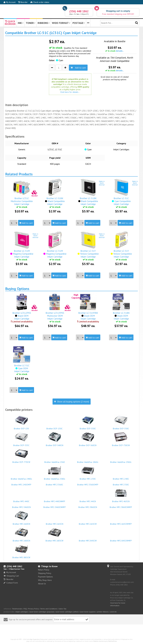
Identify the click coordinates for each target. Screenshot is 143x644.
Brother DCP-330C (88, 422)
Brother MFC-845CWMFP (121, 539)
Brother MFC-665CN (55, 523)
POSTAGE (79, 23)
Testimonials (17, 609)
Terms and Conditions (49, 609)
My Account (10, 2)
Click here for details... (70, 92)
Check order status (40, 2)
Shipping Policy (45, 573)
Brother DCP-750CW (121, 439)
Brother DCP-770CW (21, 455)
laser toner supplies (88, 612)
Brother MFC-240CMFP (21, 483)
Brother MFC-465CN (121, 495)
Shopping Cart (11, 576)
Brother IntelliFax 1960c (121, 461)
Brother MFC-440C (21, 500)
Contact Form (11, 583)
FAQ (25, 609)
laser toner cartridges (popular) (42, 612)
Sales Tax (62, 609)
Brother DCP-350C (121, 422)
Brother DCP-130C (55, 427)
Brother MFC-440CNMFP (55, 500)
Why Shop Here (45, 580)
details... (120, 51)
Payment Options (45, 577)
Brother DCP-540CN (55, 439)
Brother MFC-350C (121, 483)
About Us (42, 584)
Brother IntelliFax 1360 (55, 461)
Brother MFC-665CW (88, 523)
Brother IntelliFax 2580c (55, 472)
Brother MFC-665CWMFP (121, 523)
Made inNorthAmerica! (102, 183)
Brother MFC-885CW (21, 551)
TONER (31, 23)
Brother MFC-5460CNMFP (55, 506)
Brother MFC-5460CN (21, 506)
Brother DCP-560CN (88, 439)
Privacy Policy (34, 609)
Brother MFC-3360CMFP (88, 483)
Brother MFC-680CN (21, 534)
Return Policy (44, 570)
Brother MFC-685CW (55, 534)
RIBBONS (44, 23)
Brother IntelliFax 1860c (88, 461)
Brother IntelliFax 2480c (21, 478)
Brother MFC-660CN (21, 517)
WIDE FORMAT (61, 23)
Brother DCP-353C (21, 439)
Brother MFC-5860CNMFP (121, 506)
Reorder (23, 2)
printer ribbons (103, 612)
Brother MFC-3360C (55, 483)
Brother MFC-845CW (88, 539)
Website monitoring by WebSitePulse (105, 641)
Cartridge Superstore (33, 639)
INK (21, 23)
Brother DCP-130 (21, 422)
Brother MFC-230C (88, 472)
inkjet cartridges (22, 612)
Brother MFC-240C (121, 478)
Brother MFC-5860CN (88, 506)
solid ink (113, 612)
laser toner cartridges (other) (67, 612)
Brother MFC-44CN (88, 500)
